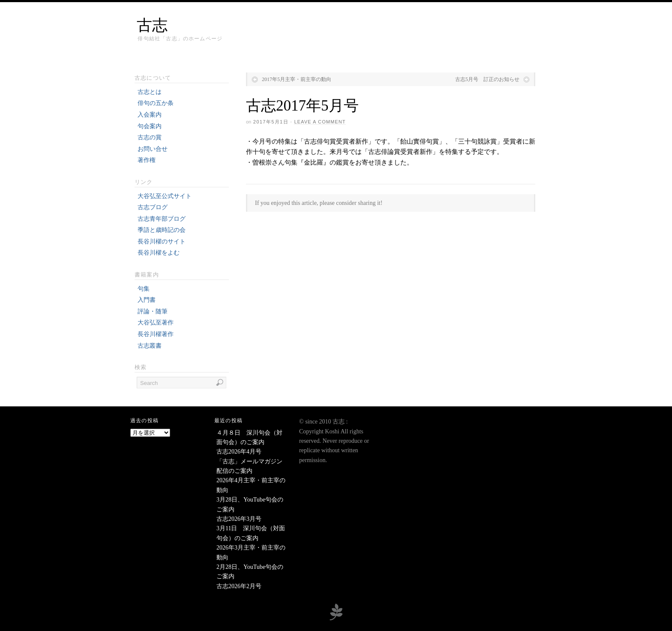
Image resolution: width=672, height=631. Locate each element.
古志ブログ (153, 207)
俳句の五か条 (156, 103)
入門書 (147, 300)
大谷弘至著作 (156, 323)
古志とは (150, 92)
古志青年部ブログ (162, 219)
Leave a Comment (320, 122)
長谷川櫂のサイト (162, 242)
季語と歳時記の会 (162, 230)
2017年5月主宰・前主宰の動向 (297, 79)
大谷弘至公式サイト (165, 196)
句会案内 (150, 126)
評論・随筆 (153, 311)
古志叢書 (150, 346)
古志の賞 (150, 137)
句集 (144, 289)
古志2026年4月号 (239, 452)
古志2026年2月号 (239, 586)
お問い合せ (153, 149)
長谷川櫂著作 (156, 334)
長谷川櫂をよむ (159, 253)
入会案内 (150, 115)
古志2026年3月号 (239, 519)
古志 (152, 25)
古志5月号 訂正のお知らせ (487, 79)
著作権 (147, 160)
